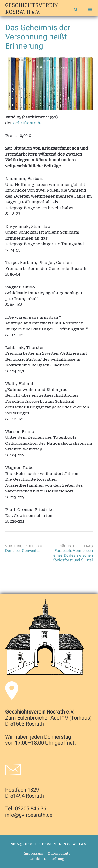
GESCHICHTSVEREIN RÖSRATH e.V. (32, 8)
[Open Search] (76, 10)
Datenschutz (59, 854)
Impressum (33, 854)
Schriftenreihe (28, 123)
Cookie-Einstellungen (49, 859)
